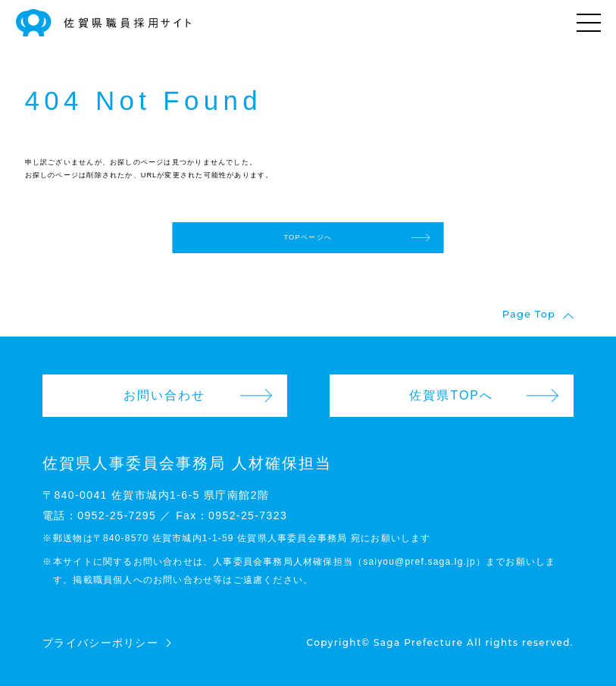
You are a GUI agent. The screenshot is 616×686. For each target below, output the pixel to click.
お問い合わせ (164, 395)
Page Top (529, 315)
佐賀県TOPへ (451, 395)
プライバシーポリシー (100, 643)
